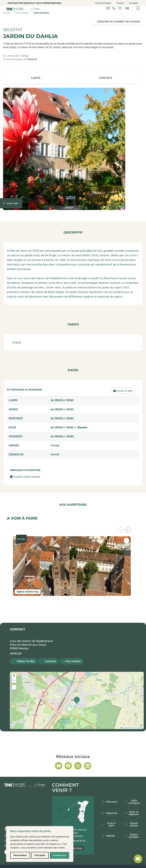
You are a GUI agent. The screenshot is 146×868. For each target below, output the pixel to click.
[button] (106, 76)
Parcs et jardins (22, 13)
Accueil (6, 13)
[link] (114, 8)
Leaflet (124, 728)
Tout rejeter (40, 855)
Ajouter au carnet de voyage (119, 22)
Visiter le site (26, 661)
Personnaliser (20, 855)
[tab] (58, 599)
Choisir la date (123, 391)
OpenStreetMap (137, 728)
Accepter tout (59, 855)
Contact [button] (51, 661)
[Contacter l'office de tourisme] (108, 8)
